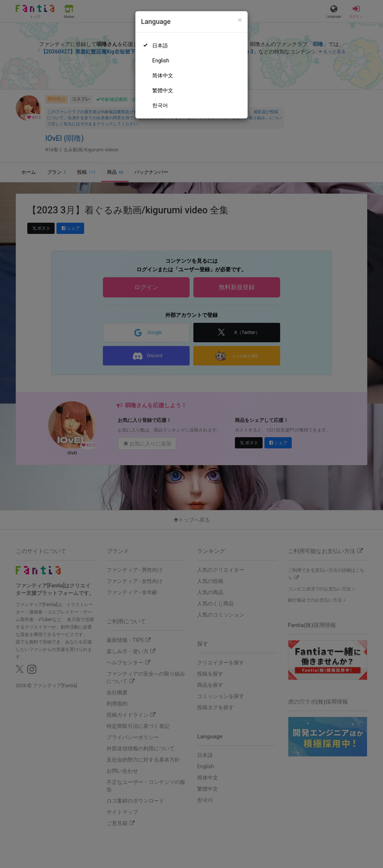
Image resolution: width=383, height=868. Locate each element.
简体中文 (163, 75)
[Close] (240, 20)
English (161, 61)
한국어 (160, 105)
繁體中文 (163, 90)
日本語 (160, 46)
